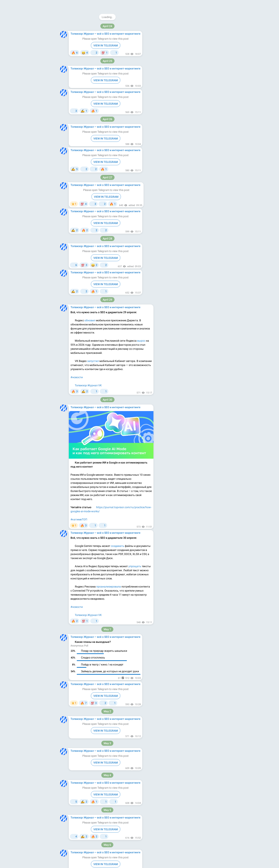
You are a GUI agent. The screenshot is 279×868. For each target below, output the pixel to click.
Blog (183, 100)
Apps (192, 100)
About (173, 100)
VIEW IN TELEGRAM (106, 11)
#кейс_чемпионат (82, 159)
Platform (203, 100)
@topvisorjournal (188, 26)
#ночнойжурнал (81, 618)
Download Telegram (189, 92)
